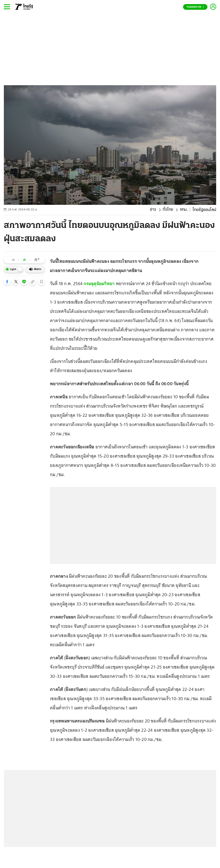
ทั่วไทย (168, 210)
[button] (7, 282)
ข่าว (153, 210)
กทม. (184, 210)
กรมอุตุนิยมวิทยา (99, 284)
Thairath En (195, 7)
